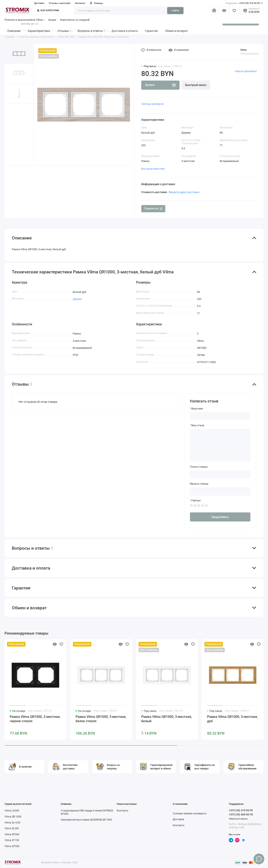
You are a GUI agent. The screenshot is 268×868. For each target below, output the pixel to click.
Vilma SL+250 (12, 823)
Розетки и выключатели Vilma (25, 20)
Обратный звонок (238, 819)
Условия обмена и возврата (190, 814)
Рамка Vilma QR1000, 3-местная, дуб (232, 719)
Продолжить (220, 517)
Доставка (39, 3)
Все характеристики (153, 169)
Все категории (48, 10)
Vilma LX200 (12, 811)
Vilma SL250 (12, 828)
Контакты (80, 3)
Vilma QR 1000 (13, 817)
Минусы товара (199, 484)
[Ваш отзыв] (220, 445)
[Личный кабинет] (214, 11)
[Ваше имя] (220, 416)
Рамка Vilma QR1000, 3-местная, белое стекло (101, 719)
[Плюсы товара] (220, 474)
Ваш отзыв (198, 425)
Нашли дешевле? (246, 71)
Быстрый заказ (196, 85)
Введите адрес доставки (184, 192)
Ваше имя (197, 409)
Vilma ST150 (12, 840)
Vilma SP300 (12, 834)
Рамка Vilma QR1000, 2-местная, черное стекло (35, 719)
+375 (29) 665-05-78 (241, 814)
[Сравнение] (224, 11)
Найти (175, 11)
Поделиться (153, 209)
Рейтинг (196, 501)
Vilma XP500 (12, 846)
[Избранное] (234, 11)
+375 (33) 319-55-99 (244, 3)
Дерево (77, 299)
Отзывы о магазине (60, 3)
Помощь (96, 3)
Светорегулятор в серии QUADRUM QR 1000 (86, 820)
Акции (52, 20)
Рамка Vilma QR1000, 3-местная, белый (167, 719)
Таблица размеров (152, 104)
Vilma (243, 50)
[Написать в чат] (259, 859)
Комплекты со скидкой (75, 20)
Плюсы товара (199, 467)
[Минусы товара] (220, 491)
